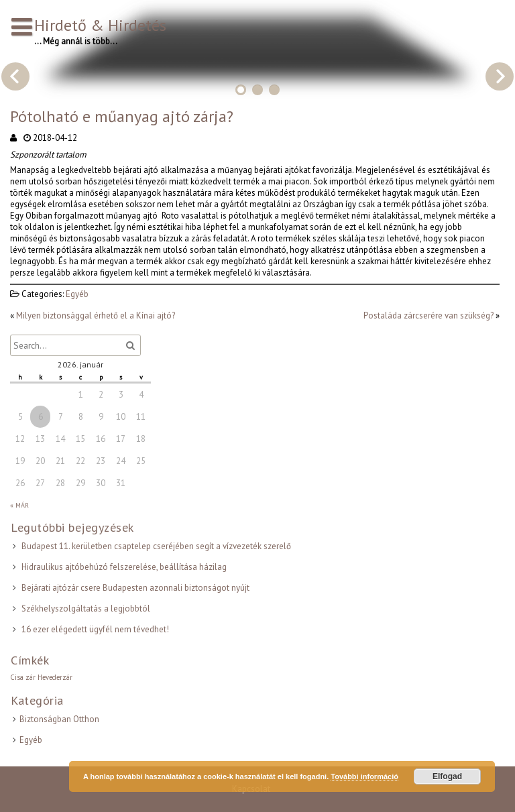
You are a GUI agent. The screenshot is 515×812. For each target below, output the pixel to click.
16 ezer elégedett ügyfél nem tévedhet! (95, 629)
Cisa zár (23, 677)
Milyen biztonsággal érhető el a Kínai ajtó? (96, 315)
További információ (364, 776)
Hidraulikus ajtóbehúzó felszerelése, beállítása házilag (124, 567)
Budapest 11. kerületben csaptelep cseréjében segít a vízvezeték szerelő (156, 546)
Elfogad (447, 776)
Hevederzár (55, 677)
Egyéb (77, 294)
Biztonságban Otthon (59, 719)
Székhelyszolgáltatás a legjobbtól (86, 608)
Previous (15, 76)
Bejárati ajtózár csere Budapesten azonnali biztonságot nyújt (135, 588)
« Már (19, 505)
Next (500, 76)
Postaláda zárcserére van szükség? (428, 315)
